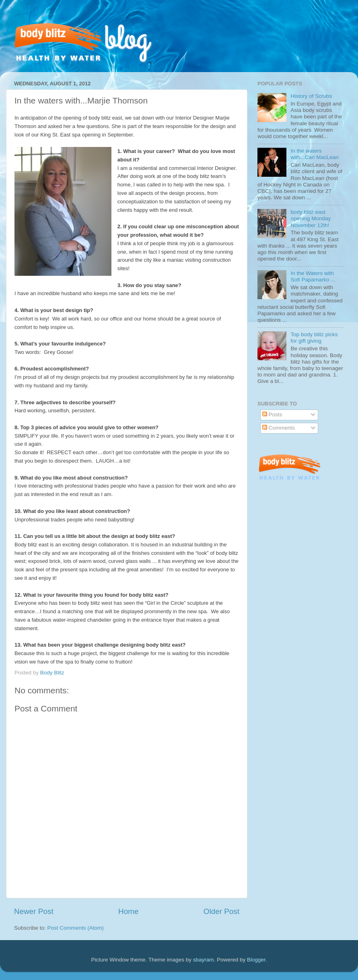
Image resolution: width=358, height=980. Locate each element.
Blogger (256, 960)
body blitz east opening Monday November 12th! (311, 218)
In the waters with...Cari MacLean (314, 154)
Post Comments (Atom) (76, 928)
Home (128, 911)
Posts (272, 415)
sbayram (204, 960)
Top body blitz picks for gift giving (314, 338)
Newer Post (34, 911)
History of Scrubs (311, 96)
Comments (279, 428)
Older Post (221, 911)
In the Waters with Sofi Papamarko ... (313, 276)
